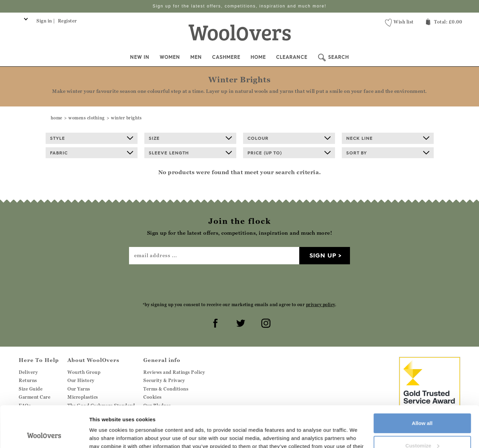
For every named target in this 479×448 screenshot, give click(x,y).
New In (140, 57)
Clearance (292, 57)
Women (170, 57)
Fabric (92, 153)
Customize (422, 407)
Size (190, 138)
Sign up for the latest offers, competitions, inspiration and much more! (239, 6)
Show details (105, 435)
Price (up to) (289, 153)
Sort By (388, 153)
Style (92, 138)
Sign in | (46, 21)
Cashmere (226, 57)
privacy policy (321, 305)
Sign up (323, 255)
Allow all (422, 385)
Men (196, 57)
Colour (289, 138)
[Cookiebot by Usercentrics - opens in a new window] (44, 435)
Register (67, 21)
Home (258, 57)
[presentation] (240, 283)
